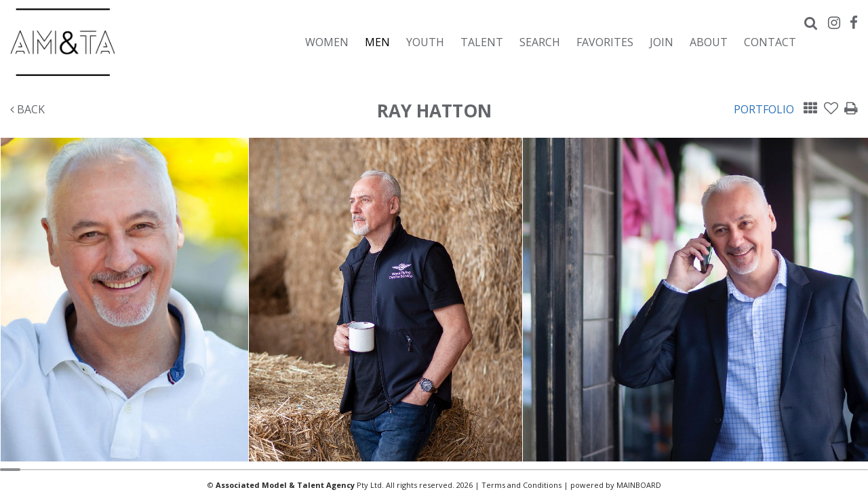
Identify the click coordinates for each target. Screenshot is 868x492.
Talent (482, 42)
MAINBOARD (639, 485)
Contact (770, 42)
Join (662, 42)
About (709, 42)
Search (540, 42)
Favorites (605, 42)
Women (327, 42)
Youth (425, 42)
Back (27, 109)
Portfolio (764, 109)
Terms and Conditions (521, 485)
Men (377, 42)
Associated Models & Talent (129, 42)
